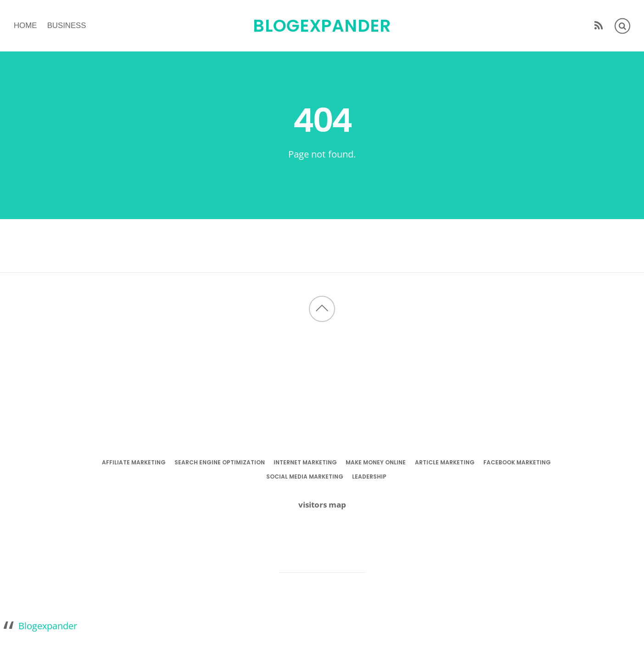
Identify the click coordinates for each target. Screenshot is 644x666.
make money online (376, 462)
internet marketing (305, 462)
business (67, 25)
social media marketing (305, 477)
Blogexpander (48, 626)
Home (25, 25)
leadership (369, 477)
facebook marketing (517, 462)
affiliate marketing (134, 462)
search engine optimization (220, 462)
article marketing (445, 462)
